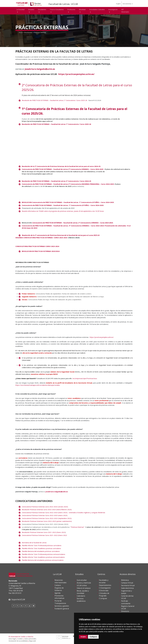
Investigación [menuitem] (113, 10)
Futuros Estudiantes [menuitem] (57, 10)
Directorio (125, 611)
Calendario (81, 596)
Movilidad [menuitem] (82, 10)
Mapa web (32, 641)
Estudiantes (28, 32)
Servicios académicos (81, 600)
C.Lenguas (103, 598)
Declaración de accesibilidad (18, 641)
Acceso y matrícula (84, 583)
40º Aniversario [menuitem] (125, 11)
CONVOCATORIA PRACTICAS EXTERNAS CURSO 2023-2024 (37, 246)
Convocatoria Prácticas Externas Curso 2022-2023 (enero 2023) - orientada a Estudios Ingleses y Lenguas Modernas (63, 512)
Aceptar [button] (83, 637)
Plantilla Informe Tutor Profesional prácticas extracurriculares (43, 554)
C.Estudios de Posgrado (104, 594)
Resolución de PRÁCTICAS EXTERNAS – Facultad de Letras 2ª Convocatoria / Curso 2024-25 (56, 181)
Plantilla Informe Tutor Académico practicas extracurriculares (43, 557)
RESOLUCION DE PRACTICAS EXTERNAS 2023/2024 (41, 251)
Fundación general (62, 609)
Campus (58, 585)
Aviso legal (12, 639)
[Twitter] (17, 606)
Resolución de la (61, 235)
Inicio (21, 32)
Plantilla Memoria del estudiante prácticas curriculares (41, 551)
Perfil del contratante (126, 602)
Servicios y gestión (62, 606)
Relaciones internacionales (61, 581)
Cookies (20, 639)
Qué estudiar (82, 580)
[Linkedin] (21, 606)
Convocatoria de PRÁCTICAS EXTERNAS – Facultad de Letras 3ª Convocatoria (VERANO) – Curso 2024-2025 (63, 169)
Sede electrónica (127, 588)
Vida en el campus (84, 588)
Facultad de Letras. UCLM (63, 4)
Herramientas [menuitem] (127, 4)
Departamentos (105, 585)
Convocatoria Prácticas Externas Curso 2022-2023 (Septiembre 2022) (47, 518)
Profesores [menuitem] (71, 10)
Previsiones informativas (59, 597)
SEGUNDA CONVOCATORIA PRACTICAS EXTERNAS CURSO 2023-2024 (41, 238)
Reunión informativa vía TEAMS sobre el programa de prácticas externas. (63, 211)
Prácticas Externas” (78, 527)
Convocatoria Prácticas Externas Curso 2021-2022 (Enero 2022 (44, 535)
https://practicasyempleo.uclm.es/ (76, 74)
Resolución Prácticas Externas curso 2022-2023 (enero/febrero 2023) (47, 510)
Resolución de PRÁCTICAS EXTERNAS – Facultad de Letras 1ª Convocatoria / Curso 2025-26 (56, 124)
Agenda (58, 593)
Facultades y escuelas (104, 581)
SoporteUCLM (18, 599)
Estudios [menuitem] (31, 10)
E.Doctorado (104, 591)
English (118, 4)
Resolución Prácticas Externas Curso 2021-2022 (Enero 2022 (44, 532)
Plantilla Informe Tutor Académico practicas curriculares (41, 548)
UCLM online (82, 585)
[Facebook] (13, 606)
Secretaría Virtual (128, 585)
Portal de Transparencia (60, 602)
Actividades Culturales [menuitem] (97, 10)
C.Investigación (105, 588)
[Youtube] (29, 606)
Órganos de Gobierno (59, 589)
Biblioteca (125, 580)
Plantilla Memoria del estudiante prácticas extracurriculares (43, 560)
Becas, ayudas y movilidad (83, 592)
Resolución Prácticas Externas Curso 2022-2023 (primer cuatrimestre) (47, 521)
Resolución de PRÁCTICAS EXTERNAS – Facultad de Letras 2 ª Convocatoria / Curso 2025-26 (55, 100)
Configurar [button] (93, 637)
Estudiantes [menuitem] (42, 10)
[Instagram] (25, 606)
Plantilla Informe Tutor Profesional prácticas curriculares (42, 545)
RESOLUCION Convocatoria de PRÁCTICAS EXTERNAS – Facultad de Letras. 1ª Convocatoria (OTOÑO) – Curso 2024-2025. (68, 202)
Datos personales (30, 639)
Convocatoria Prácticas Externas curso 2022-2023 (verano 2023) (45, 507)
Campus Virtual (127, 583)
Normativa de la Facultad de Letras (34, 543)
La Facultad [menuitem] (20, 10)
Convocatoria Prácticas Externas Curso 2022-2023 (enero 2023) (45, 515)
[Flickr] (34, 606)
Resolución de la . (61, 166)
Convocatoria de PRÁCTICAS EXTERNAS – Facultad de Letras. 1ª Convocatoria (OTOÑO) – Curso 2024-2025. (63, 205)
